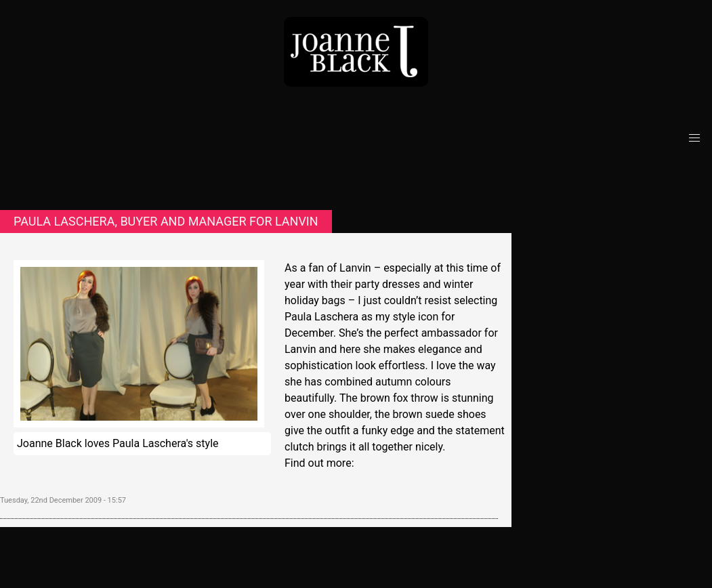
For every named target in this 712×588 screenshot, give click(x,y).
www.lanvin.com (396, 463)
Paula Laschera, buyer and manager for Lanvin (166, 221)
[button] (694, 138)
